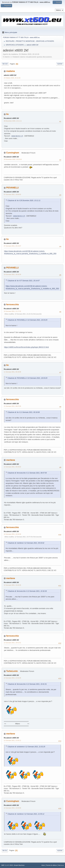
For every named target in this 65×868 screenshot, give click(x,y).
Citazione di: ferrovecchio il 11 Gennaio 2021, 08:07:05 (27, 473)
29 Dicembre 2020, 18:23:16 (13, 159)
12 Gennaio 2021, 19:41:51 (12, 643)
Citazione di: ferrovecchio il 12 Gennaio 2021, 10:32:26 (27, 591)
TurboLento (12, 671)
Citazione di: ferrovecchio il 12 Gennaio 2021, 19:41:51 (27, 684)
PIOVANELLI (12, 188)
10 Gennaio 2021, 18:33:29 (12, 274)
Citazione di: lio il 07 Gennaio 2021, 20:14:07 (24, 281)
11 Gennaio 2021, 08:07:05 (12, 406)
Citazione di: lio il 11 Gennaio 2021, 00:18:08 (24, 412)
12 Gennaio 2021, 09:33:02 (12, 467)
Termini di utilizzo (51, 865)
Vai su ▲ (61, 865)
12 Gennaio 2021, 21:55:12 (12, 740)
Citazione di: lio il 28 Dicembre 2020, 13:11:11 (24, 201)
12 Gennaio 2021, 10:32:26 (12, 534)
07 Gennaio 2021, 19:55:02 (12, 194)
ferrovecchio (12, 304)
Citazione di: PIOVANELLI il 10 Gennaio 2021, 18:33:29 (27, 320)
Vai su (5, 851)
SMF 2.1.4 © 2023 (7, 865)
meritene (11, 460)
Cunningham (13, 153)
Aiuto (43, 865)
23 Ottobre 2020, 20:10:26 (12, 78)
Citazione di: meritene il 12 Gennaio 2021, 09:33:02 (26, 543)
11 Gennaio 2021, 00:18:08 (12, 372)
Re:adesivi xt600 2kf (11, 118)
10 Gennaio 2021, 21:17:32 (12, 311)
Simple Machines (19, 865)
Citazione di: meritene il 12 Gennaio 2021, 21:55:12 (26, 814)
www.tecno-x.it (17, 136)
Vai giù (5, 64)
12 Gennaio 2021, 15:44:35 (12, 585)
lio (7, 114)
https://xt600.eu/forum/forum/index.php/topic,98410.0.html (26, 347)
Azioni (60, 64)
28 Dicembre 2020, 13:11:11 (13, 121)
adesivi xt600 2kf (10, 75)
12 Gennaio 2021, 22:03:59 (12, 808)
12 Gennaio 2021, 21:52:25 (12, 678)
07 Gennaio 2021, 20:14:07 (12, 246)
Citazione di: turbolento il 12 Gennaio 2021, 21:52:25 (26, 747)
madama (10, 71)
